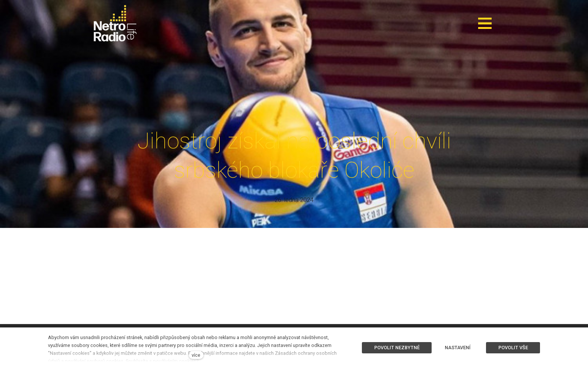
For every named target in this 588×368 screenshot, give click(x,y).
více (196, 355)
